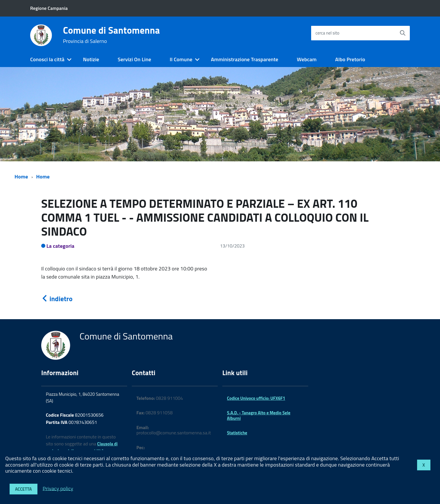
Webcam (307, 59)
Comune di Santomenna (111, 35)
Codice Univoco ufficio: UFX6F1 (256, 398)
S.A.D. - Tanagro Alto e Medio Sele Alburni (259, 415)
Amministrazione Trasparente (245, 59)
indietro (57, 299)
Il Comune (181, 59)
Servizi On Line (135, 59)
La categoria (61, 246)
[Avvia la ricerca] (403, 33)
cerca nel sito (327, 33)
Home (21, 177)
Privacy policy (58, 488)
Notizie (91, 59)
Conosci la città (47, 59)
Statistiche (237, 433)
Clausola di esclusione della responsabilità (82, 447)
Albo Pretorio (350, 59)
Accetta (24, 489)
